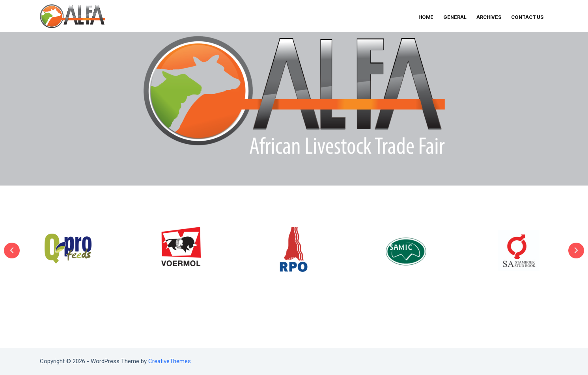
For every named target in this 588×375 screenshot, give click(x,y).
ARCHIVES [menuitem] (489, 17)
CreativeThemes (170, 361)
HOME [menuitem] (426, 17)
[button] (12, 251)
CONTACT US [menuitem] (527, 17)
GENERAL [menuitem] (455, 17)
